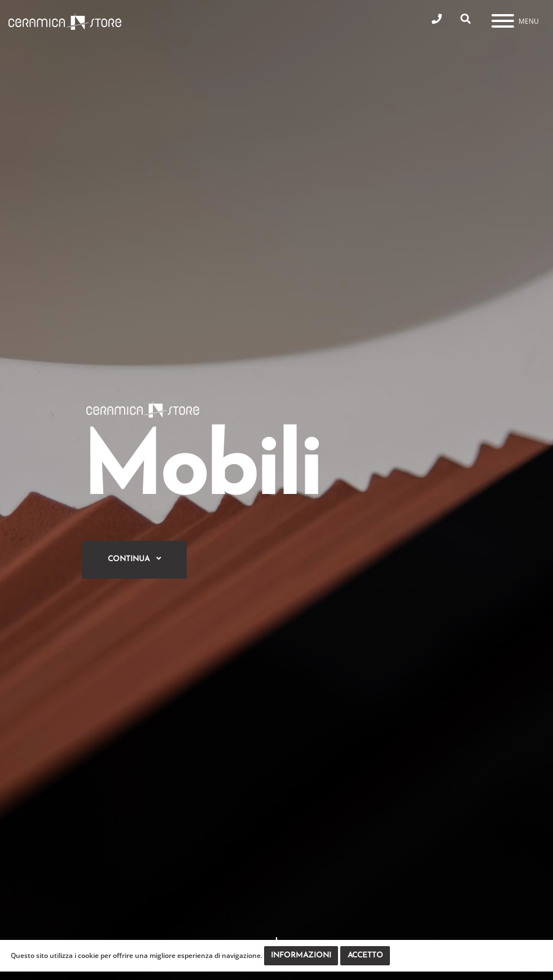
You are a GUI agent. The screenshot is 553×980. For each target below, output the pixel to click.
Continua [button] (134, 559)
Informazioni (301, 955)
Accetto (365, 955)
